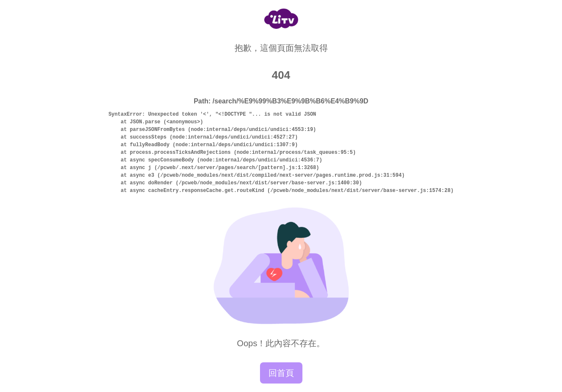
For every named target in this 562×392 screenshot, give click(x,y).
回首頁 (281, 373)
